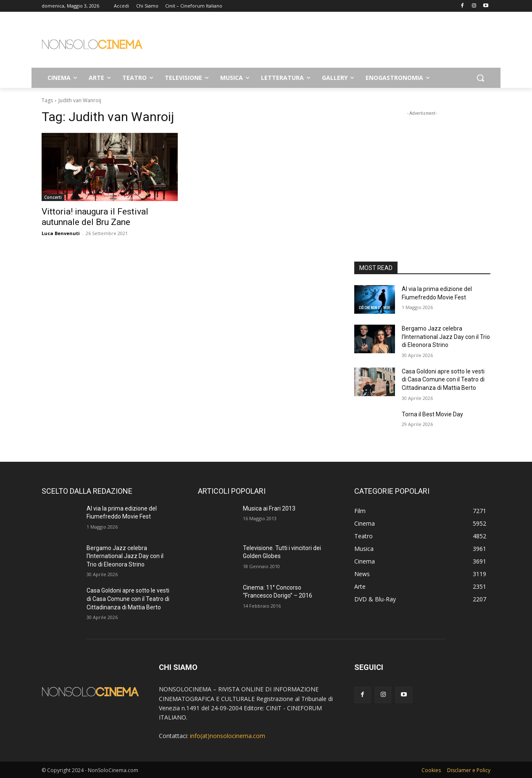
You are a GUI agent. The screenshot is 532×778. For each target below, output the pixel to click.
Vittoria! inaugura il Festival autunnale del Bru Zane (95, 217)
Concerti (53, 197)
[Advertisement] (329, 42)
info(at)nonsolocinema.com (228, 736)
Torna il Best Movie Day (432, 414)
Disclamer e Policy (469, 770)
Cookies (431, 770)
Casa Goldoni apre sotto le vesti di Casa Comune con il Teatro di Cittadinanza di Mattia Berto (443, 380)
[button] (480, 78)
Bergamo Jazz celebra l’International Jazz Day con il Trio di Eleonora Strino (446, 337)
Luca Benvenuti (61, 233)
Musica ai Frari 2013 (269, 508)
